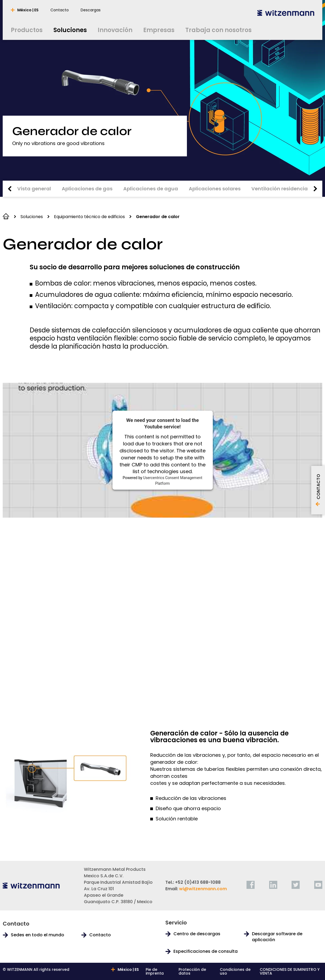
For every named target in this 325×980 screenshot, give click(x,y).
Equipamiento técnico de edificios (89, 217)
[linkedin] (273, 885)
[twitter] (296, 885)
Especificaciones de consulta (206, 951)
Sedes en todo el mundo (37, 935)
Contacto (100, 935)
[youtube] (318, 885)
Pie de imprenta (155, 971)
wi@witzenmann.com (203, 889)
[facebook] (251, 885)
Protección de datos (192, 971)
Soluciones (32, 217)
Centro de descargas (197, 934)
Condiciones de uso (235, 971)
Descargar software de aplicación (277, 937)
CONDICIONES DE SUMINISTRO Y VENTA (290, 971)
